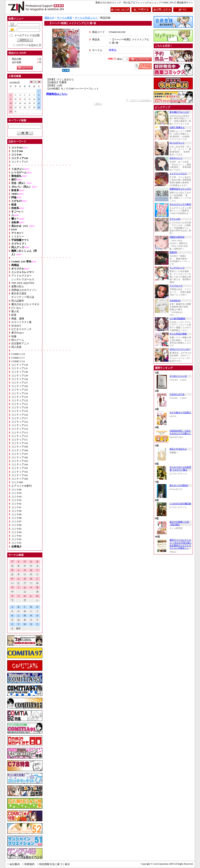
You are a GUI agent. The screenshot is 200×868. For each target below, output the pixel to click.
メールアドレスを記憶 (27, 35)
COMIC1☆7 (18, 358)
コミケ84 (16, 532)
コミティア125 (20, 390)
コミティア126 (20, 386)
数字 (19, 629)
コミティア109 (20, 447)
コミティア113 (20, 433)
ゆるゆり (16, 326)
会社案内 (15, 864)
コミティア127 (20, 383)
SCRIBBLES (175, 301)
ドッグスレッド (177, 268)
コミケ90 (16, 511)
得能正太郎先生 (177, 237)
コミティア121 (20, 404)
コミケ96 (16, 490)
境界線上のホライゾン (24, 290)
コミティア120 (20, 407)
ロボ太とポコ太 (177, 394)
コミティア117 (20, 418)
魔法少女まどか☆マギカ (25, 304)
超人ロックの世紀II (179, 485)
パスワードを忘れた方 (29, 45)
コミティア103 (20, 468)
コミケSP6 (17, 482)
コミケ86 (16, 525)
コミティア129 (20, 376)
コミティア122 (20, 400)
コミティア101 (20, 475)
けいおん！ (18, 308)
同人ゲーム (18, 340)
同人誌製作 (18, 301)
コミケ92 (16, 504)
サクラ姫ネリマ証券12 (180, 413)
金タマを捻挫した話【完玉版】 (179, 523)
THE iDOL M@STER (23, 283)
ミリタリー (18, 236)
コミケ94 (16, 497)
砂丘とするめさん (178, 449)
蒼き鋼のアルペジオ (179, 112)
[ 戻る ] (98, 104)
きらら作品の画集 (178, 334)
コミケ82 (16, 539)
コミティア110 (20, 443)
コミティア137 (20, 162)
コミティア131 (20, 368)
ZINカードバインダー (180, 349)
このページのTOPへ (141, 100)
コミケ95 (16, 493)
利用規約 (29, 864)
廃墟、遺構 (18, 319)
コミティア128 (20, 379)
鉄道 (14, 315)
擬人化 (15, 311)
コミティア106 (20, 457)
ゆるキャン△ (176, 158)
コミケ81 (16, 543)
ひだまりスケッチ (21, 329)
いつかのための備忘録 (180, 504)
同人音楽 (16, 347)
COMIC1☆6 (18, 361)
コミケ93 (16, 500)
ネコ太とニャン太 (178, 376)
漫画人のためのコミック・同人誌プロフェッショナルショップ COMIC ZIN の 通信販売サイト (144, 3)
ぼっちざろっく (177, 143)
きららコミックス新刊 (180, 204)
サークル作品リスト (86, 18)
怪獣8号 (173, 252)
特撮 (14, 336)
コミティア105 (20, 461)
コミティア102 (20, 472)
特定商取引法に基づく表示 (54, 864)
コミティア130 (20, 372)
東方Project (17, 333)
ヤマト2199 (175, 219)
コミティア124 (20, 393)
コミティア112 (20, 436)
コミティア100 (20, 479)
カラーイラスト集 (21, 322)
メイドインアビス (178, 174)
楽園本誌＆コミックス (180, 189)
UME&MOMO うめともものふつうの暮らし (180, 432)
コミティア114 (20, 429)
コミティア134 (20, 365)
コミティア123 (20, 397)
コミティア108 (20, 450)
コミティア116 (20, 422)
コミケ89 (16, 514)
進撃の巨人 (18, 286)
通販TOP (49, 18)
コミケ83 (16, 536)
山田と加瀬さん (177, 127)
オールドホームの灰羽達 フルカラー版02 (180, 469)
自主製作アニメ (20, 343)
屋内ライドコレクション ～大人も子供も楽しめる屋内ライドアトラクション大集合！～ (181, 544)
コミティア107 (20, 454)
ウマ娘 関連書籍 (177, 319)
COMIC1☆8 (18, 354)
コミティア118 (20, 415)
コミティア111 (20, 440)
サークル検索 (64, 18)
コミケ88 (16, 518)
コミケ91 (16, 507)
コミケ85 (16, 529)
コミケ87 (16, 521)
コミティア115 (20, 425)
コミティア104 (20, 464)
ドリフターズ (176, 286)
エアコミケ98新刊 (21, 486)
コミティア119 (20, 411)
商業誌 (113, 50)
